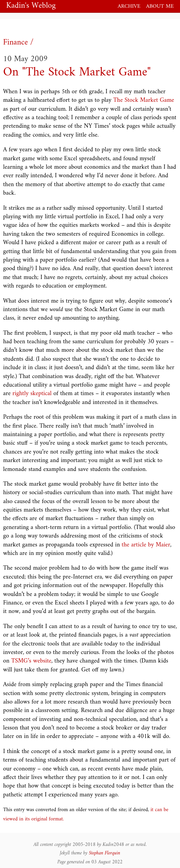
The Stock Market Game (144, 100)
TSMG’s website (31, 661)
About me (160, 6)
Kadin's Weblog (31, 6)
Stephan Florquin (105, 853)
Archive (129, 6)
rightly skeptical (32, 394)
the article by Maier (146, 545)
